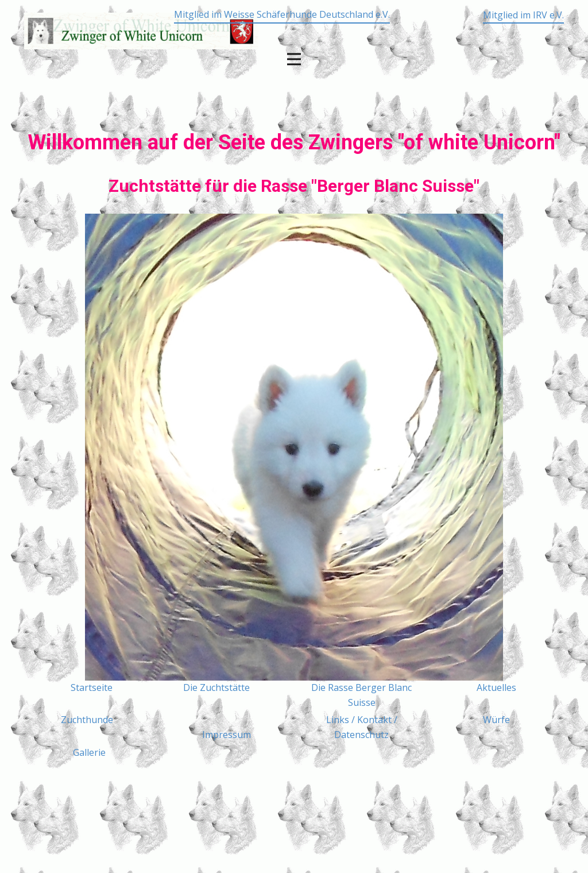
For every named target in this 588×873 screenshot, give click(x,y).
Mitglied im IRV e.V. (523, 15)
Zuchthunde (87, 720)
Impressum (227, 735)
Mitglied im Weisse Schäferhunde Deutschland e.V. (282, 14)
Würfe (496, 720)
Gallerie (89, 752)
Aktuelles (496, 687)
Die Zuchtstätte (216, 687)
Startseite (92, 687)
